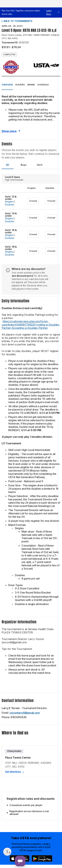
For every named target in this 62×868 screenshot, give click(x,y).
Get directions (13, 772)
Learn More (49, 12)
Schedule (43, 85)
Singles (9, 202)
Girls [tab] (40, 165)
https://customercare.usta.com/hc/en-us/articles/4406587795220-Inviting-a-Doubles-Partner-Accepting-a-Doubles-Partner (31, 325)
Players (20, 85)
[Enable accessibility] (7, 852)
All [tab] (8, 165)
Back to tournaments (18, 21)
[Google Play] (42, 858)
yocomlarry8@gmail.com (25, 713)
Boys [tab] (24, 165)
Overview (7, 85)
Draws (31, 85)
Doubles (10, 205)
